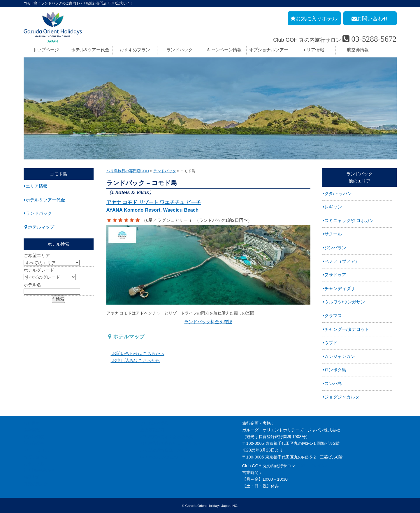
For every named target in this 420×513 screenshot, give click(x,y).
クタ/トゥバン (338, 193)
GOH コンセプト (39, 450)
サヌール (333, 234)
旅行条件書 (34, 443)
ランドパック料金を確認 (208, 320)
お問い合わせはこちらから (135, 352)
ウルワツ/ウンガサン (345, 302)
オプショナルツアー (269, 50)
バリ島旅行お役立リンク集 (165, 450)
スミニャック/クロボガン (349, 221)
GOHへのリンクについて (163, 457)
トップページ (46, 50)
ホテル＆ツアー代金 (45, 200)
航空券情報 (358, 50)
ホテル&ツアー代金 (90, 50)
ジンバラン (335, 248)
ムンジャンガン (340, 356)
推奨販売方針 (36, 484)
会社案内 (32, 423)
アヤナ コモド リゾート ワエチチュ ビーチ (208, 207)
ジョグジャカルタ (342, 397)
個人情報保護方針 (40, 470)
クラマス (333, 316)
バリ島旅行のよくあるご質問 (167, 437)
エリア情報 (313, 50)
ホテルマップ (41, 227)
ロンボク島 (335, 370)
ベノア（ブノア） (342, 261)
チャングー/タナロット (347, 329)
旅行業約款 (34, 437)
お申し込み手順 (154, 423)
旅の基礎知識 (152, 430)
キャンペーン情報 (224, 50)
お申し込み (34, 464)
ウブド (331, 343)
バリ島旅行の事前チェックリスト (171, 443)
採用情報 (32, 430)
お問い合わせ (36, 457)
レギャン (333, 207)
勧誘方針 (32, 477)
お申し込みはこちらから (133, 359)
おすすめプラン (135, 50)
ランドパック (180, 50)
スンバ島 (333, 383)
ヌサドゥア (335, 275)
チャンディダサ (340, 288)
